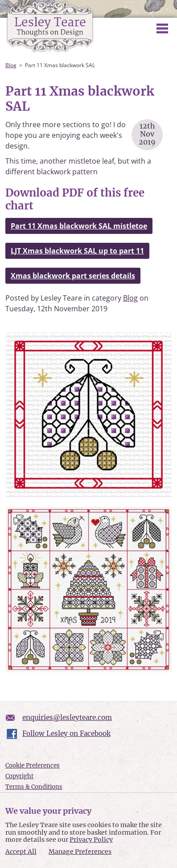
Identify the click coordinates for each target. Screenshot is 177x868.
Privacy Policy (91, 840)
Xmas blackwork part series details (73, 276)
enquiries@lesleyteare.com (67, 717)
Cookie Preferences (33, 766)
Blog (11, 65)
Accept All (21, 852)
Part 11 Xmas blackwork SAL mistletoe (79, 226)
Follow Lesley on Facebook (66, 733)
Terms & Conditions (34, 787)
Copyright (19, 776)
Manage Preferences (80, 852)
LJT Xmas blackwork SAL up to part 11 (77, 251)
